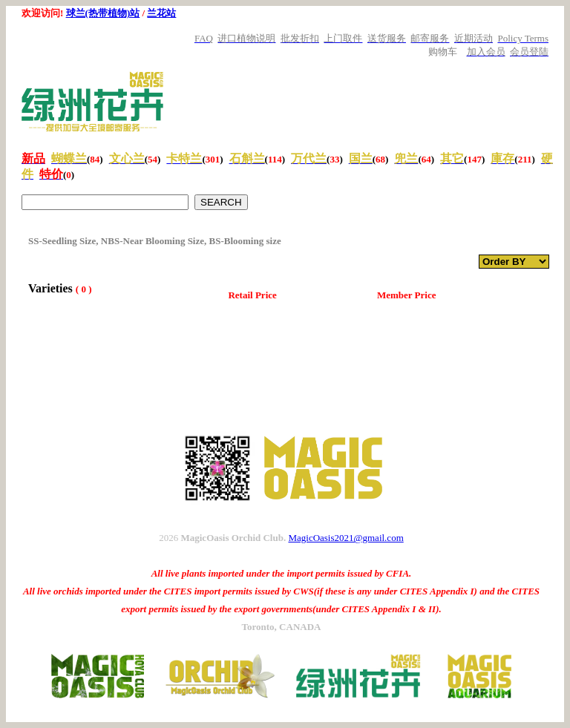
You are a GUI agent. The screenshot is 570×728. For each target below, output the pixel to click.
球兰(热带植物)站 (103, 13)
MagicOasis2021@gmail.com (345, 538)
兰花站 (161, 13)
